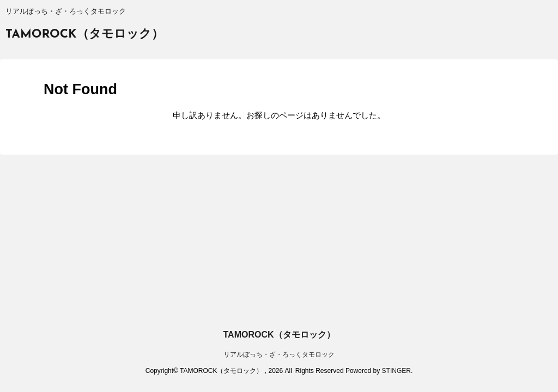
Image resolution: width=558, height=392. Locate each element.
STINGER (396, 371)
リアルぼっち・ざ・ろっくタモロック (279, 354)
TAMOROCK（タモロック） (84, 35)
